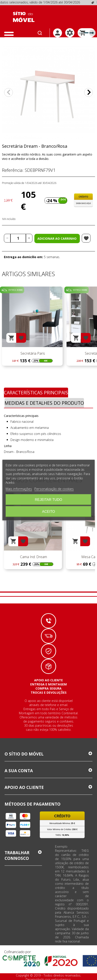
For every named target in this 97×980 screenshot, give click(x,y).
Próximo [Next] (89, 92)
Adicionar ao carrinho (57, 238)
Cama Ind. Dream (33, 557)
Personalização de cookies (54, 489)
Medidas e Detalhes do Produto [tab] (44, 403)
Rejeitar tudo (48, 500)
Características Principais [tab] (36, 392)
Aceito (48, 512)
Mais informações (19, 489)
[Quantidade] (18, 238)
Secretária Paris (32, 353)
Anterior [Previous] (8, 92)
